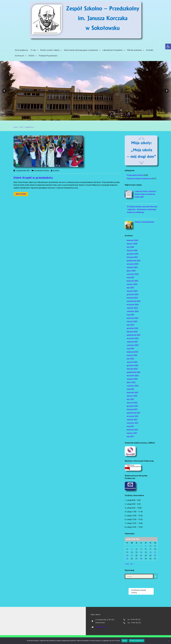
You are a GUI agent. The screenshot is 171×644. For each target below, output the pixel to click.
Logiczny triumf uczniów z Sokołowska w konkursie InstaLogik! (146, 194)
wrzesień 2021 (133, 416)
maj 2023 (130, 349)
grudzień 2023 (133, 328)
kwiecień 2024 (132, 318)
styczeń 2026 (132, 250)
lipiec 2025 (131, 271)
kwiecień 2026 (132, 240)
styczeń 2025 (132, 291)
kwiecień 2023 (132, 352)
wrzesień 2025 (133, 264)
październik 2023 (134, 335)
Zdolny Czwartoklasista (144, 222)
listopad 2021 (132, 409)
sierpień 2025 (132, 267)
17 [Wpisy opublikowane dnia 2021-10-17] (155, 552)
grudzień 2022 (133, 365)
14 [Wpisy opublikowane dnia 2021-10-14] (141, 552)
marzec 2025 (132, 284)
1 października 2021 (23, 171)
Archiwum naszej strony (139, 591)
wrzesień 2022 (133, 376)
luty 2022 (130, 399)
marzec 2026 (132, 244)
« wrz (127, 564)
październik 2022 (134, 372)
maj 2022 (130, 389)
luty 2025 (130, 288)
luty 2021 (130, 437)
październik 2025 (134, 261)
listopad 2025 (132, 257)
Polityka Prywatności (48, 56)
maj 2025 (130, 278)
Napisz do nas (101, 627)
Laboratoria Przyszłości (112, 50)
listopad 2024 (132, 298)
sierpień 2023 (132, 342)
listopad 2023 (132, 332)
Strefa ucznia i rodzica (50, 50)
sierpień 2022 (132, 379)
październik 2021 (134, 413)
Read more (21, 194)
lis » (132, 564)
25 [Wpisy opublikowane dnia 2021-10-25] (127, 559)
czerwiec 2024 (133, 311)
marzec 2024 (132, 322)
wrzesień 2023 (133, 338)
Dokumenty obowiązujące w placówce (81, 50)
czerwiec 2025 (133, 274)
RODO (31, 56)
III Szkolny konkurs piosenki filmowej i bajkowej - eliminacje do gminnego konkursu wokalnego (142, 209)
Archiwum (20, 56)
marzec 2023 (132, 355)
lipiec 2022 (131, 382)
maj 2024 (130, 315)
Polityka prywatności (137, 641)
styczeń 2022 (132, 403)
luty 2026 (130, 247)
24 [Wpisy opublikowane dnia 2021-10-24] (155, 556)
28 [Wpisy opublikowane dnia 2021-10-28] (141, 559)
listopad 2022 (132, 369)
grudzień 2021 (133, 406)
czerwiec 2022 (133, 386)
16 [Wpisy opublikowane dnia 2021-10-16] (150, 552)
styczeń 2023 (132, 362)
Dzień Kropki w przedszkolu (33, 178)
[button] (168, 46)
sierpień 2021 (132, 420)
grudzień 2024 (133, 294)
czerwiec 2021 (133, 423)
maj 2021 (130, 426)
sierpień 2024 (132, 308)
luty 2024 (130, 325)
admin (57, 171)
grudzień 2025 (133, 254)
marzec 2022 (132, 396)
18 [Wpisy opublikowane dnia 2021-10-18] (127, 556)
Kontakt (150, 50)
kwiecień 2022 (132, 393)
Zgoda (125, 641)
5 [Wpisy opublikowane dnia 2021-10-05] (132, 549)
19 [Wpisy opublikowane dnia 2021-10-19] (132, 556)
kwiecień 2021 (132, 430)
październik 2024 (134, 301)
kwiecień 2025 (132, 281)
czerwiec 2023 (133, 345)
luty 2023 (130, 359)
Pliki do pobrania (134, 50)
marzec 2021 (132, 433)
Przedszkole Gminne (42, 171)
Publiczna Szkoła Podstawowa (139, 179)
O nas (33, 50)
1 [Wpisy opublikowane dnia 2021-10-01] (146, 546)
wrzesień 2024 (133, 305)
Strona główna (21, 50)
